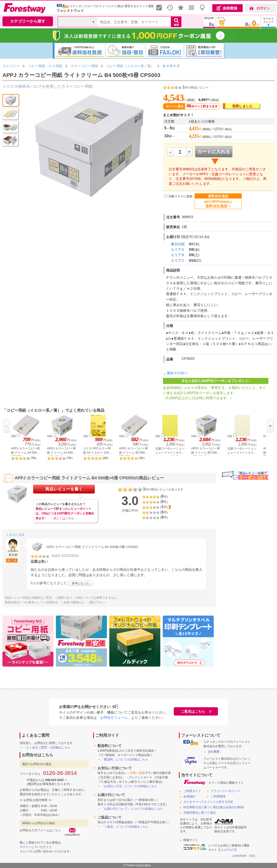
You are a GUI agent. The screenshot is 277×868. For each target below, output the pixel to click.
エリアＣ (178, 260)
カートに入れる (214, 152)
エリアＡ (178, 249)
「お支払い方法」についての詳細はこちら (129, 786)
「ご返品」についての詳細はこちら (125, 827)
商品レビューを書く (64, 489)
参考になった (81, 583)
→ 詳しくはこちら (62, 518)
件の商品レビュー (195, 87)
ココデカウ (227, 850)
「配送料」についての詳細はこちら (125, 759)
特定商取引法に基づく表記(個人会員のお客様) (214, 807)
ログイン (25, 847)
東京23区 (178, 244)
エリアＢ (178, 255)
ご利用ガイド (192, 791)
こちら (56, 830)
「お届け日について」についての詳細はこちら (132, 809)
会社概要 (214, 752)
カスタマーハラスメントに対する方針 (208, 802)
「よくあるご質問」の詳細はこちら (47, 747)
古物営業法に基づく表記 (200, 813)
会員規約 (189, 796)
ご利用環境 (218, 796)
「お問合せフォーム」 (114, 718)
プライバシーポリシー (226, 791)
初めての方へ (177, 373)
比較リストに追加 (180, 196)
